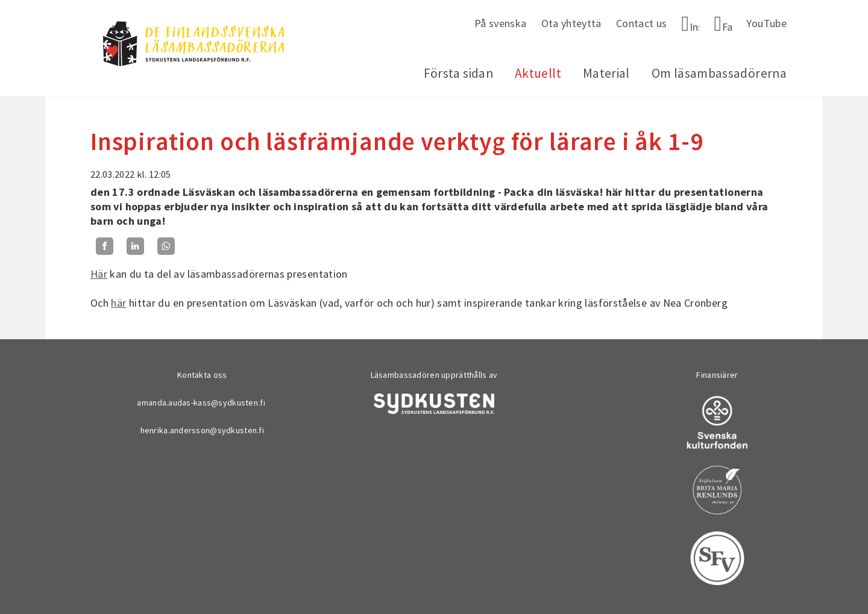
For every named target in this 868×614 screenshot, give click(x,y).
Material (606, 73)
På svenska (501, 23)
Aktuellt (538, 73)
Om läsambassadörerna (719, 73)
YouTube (766, 23)
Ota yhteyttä (571, 23)
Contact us (642, 23)
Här (99, 274)
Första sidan (458, 73)
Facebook (727, 27)
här (118, 303)
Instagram (695, 27)
